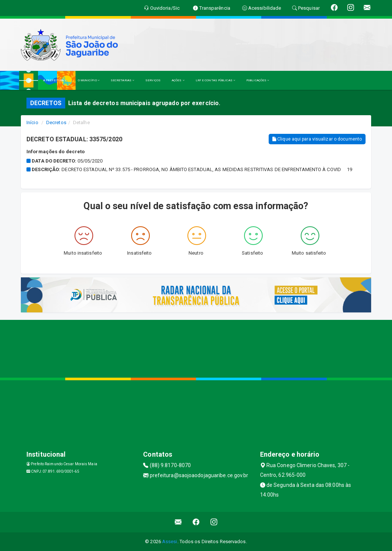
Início (32, 122)
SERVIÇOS (153, 80)
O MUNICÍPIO (89, 80)
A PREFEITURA (55, 80)
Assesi (170, 541)
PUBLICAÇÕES (258, 80)
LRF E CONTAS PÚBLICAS (215, 80)
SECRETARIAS (122, 80)
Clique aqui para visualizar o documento (317, 139)
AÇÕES (178, 80)
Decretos (56, 122)
